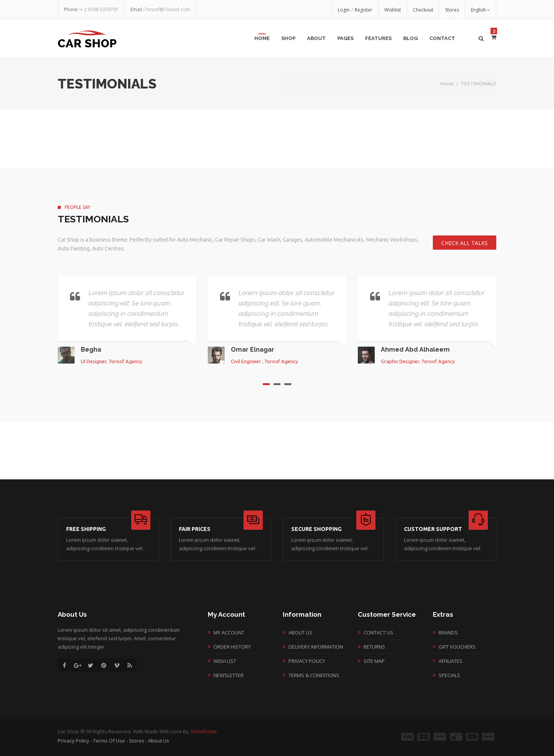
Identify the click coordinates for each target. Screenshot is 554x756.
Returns (374, 647)
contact (442, 38)
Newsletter (229, 675)
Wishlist (393, 10)
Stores (452, 10)
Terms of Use (109, 741)
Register (364, 10)
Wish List (225, 661)
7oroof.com (203, 731)
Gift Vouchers (457, 647)
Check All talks (465, 243)
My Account (229, 633)
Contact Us (378, 633)
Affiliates (451, 661)
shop (288, 38)
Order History (232, 647)
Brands (448, 633)
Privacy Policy (307, 661)
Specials (449, 675)
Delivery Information (316, 647)
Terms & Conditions (314, 675)
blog (410, 38)
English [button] (481, 10)
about (316, 38)
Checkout (423, 10)
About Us (300, 633)
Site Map (374, 661)
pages (345, 38)
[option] (127, 320)
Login (344, 10)
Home (262, 38)
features (378, 38)
